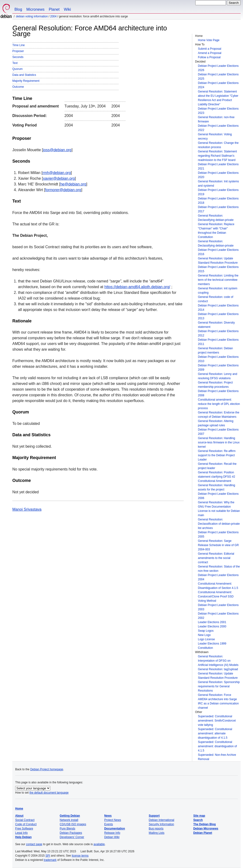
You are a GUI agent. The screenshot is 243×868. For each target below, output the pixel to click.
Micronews (35, 9)
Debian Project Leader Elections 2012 (218, 333)
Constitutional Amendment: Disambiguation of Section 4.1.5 (218, 586)
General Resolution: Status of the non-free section (219, 569)
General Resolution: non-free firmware (216, 119)
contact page (34, 844)
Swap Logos (206, 631)
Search (198, 820)
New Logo (204, 635)
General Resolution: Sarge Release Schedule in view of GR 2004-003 (218, 545)
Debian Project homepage (47, 769)
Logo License (206, 639)
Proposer (18, 51)
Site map (199, 816)
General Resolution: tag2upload (218, 669)
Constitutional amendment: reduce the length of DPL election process (219, 404)
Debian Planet (203, 833)
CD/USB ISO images (73, 824)
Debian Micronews (206, 829)
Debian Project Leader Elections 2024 (218, 85)
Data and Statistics (24, 75)
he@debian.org (73, 184)
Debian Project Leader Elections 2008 (218, 393)
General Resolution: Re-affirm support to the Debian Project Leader (217, 455)
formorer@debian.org (63, 190)
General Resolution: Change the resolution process (218, 145)
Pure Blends (68, 829)
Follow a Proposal (209, 57)
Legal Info (21, 833)
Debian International (161, 820)
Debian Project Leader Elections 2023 (218, 111)
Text (15, 63)
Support (154, 816)
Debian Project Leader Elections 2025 (218, 77)
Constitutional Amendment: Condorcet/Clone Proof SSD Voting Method (216, 596)
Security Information (161, 824)
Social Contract (25, 820)
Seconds (18, 57)
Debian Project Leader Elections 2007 (218, 432)
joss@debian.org (57, 150)
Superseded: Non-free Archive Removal (217, 757)
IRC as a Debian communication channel (218, 706)
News (108, 816)
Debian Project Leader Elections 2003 (218, 607)
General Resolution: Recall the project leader (217, 466)
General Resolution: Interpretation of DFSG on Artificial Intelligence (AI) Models (218, 661)
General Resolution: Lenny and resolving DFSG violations (217, 376)
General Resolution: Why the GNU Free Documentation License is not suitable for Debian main (219, 509)
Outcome (18, 87)
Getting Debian (70, 816)
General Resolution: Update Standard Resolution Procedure (218, 261)
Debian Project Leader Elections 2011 (218, 342)
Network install (69, 820)
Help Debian (23, 837)
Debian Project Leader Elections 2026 (218, 68)
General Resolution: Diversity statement (216, 325)
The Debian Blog (204, 824)
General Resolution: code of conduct (216, 299)
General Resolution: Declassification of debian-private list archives (219, 524)
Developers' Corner (72, 837)
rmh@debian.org (57, 173)
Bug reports (156, 829)
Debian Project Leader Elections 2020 (218, 175)
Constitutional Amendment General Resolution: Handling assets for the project (217, 485)
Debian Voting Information (32, 16)
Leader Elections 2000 (212, 626)
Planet (54, 9)
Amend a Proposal (210, 53)
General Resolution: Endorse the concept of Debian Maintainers (219, 415)
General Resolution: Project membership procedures (215, 385)
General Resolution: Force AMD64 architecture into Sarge (217, 697)
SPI (48, 856)
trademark (50, 860)
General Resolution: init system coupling (218, 291)
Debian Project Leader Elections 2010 (218, 359)
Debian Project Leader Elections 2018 (218, 201)
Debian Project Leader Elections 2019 (218, 192)
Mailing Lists (157, 833)
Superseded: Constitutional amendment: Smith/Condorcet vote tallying (217, 721)
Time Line (19, 45)
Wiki (67, 9)
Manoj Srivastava (27, 509)
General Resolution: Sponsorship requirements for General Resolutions (219, 686)
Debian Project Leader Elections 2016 (218, 252)
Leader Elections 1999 (212, 644)
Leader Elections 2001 (212, 622)
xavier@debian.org (59, 178)
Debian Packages (71, 833)
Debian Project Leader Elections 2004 (218, 577)
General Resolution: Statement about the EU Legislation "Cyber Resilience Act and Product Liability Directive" (218, 98)
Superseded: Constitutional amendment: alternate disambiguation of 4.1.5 (215, 733)
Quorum (17, 69)
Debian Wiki (112, 837)
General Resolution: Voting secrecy (215, 136)
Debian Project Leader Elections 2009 (218, 368)
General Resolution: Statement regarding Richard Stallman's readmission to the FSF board (217, 156)
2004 (53, 16)
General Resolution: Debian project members (215, 350)
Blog (18, 9)
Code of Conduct (26, 824)
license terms (80, 856)
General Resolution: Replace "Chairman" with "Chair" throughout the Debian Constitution (216, 231)
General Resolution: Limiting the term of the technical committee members (218, 280)
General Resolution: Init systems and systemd (218, 184)
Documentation (114, 829)
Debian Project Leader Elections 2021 (218, 166)
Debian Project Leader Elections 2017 (218, 209)
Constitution (205, 648)
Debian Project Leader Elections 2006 (218, 496)
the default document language (49, 793)
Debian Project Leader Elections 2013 (218, 316)
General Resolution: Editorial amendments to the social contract (216, 558)
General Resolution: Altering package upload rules (216, 423)
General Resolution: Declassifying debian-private (216, 218)
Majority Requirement (26, 81)
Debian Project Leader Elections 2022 (218, 128)
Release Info (112, 833)
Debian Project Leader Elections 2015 (218, 269)
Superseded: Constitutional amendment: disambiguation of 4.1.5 (217, 746)
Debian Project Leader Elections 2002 (218, 616)
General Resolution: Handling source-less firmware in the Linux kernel (219, 442)
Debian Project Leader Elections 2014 (218, 308)
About (19, 816)
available (99, 844)
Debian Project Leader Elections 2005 (218, 534)
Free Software (24, 829)
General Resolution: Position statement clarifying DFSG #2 (217, 475)
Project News (113, 820)
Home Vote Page (209, 40)
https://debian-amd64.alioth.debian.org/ (137, 287)
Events (109, 824)
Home (19, 809)
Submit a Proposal (210, 49)
